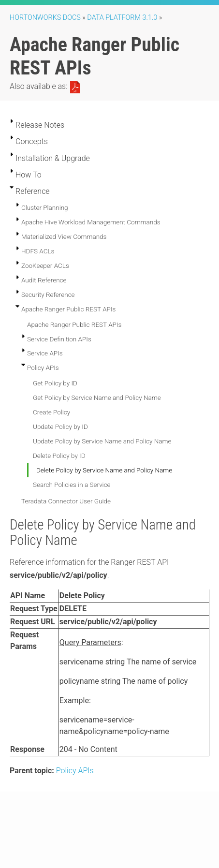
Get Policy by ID (55, 383)
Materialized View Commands (64, 236)
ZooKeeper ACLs (45, 265)
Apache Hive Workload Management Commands (91, 222)
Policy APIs (43, 368)
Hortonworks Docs (45, 18)
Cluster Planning (45, 207)
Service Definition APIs (59, 339)
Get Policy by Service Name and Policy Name (97, 397)
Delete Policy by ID (59, 456)
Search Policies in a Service (72, 485)
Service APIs (45, 353)
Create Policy (51, 412)
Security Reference (48, 294)
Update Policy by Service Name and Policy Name (102, 441)
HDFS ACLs (38, 251)
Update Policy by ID (60, 427)
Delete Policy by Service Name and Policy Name (104, 470)
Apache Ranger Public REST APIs (68, 309)
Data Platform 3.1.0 (122, 18)
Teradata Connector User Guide (66, 501)
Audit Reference (44, 280)
